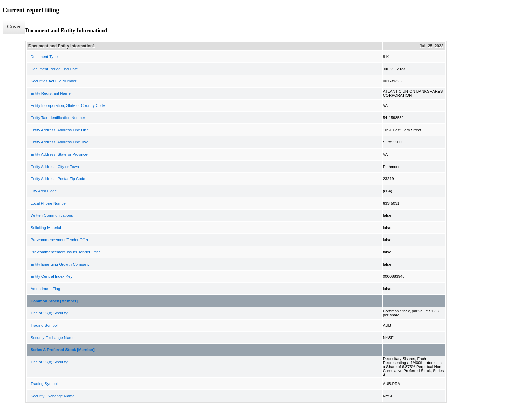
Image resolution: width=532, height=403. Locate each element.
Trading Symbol (44, 325)
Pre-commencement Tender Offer (59, 240)
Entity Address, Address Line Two (59, 142)
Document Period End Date (54, 69)
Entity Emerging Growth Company (60, 264)
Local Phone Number (49, 203)
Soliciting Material (46, 228)
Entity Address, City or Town (55, 167)
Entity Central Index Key (51, 276)
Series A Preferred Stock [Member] (63, 350)
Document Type (44, 57)
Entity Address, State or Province (59, 154)
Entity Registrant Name (51, 93)
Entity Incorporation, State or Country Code (68, 105)
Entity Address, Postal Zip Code (58, 179)
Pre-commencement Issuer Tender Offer (65, 252)
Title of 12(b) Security (49, 313)
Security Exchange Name (53, 338)
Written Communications (52, 215)
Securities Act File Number (54, 81)
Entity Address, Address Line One (60, 130)
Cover (14, 27)
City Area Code (44, 191)
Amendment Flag (45, 289)
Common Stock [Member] (54, 301)
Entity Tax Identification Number (58, 118)
